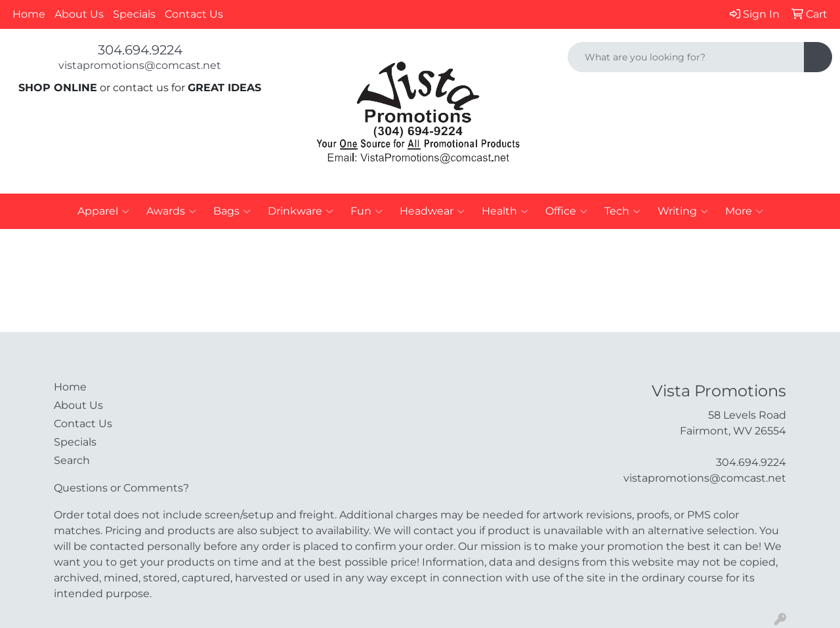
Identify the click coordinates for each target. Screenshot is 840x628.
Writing (683, 211)
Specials (134, 14)
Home (29, 14)
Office (566, 211)
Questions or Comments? (121, 488)
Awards (171, 211)
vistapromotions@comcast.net (140, 65)
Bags (232, 211)
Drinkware (301, 211)
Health (505, 211)
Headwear (432, 211)
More (744, 211)
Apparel (103, 211)
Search (72, 460)
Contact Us (194, 14)
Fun (367, 211)
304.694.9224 (140, 50)
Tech (622, 211)
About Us (79, 14)
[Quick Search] (686, 57)
